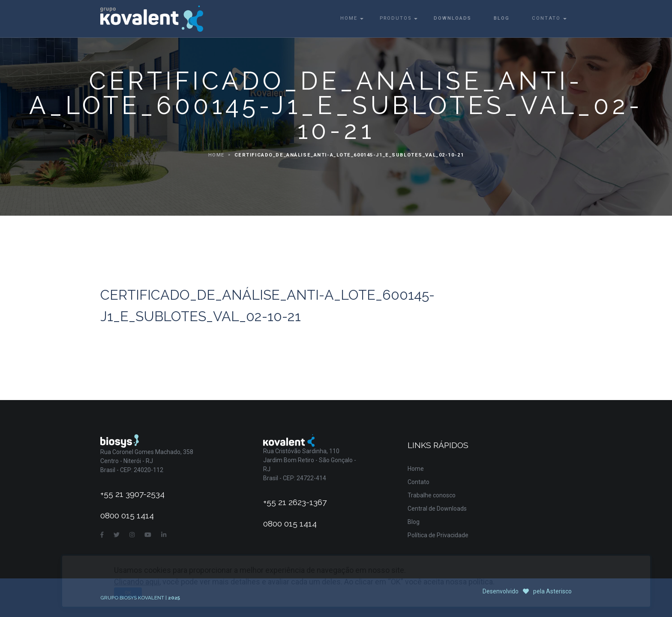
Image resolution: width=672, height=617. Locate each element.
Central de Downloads (437, 509)
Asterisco (559, 591)
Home (349, 18)
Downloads (453, 18)
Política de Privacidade (438, 535)
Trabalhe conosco (432, 495)
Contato (546, 18)
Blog (502, 18)
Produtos (396, 18)
